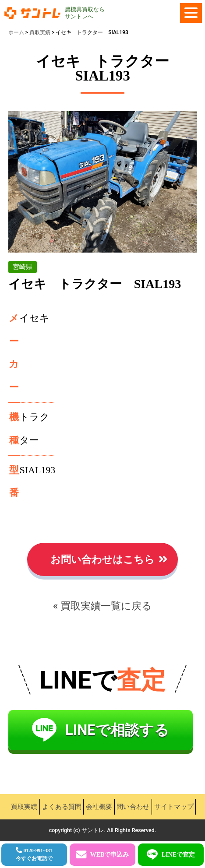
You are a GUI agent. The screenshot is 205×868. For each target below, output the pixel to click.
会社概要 (99, 807)
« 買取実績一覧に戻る (102, 606)
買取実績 (24, 807)
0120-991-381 (34, 855)
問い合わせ (133, 807)
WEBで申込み (110, 854)
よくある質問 (62, 807)
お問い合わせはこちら (102, 559)
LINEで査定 (178, 854)
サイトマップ (174, 807)
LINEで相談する (117, 730)
